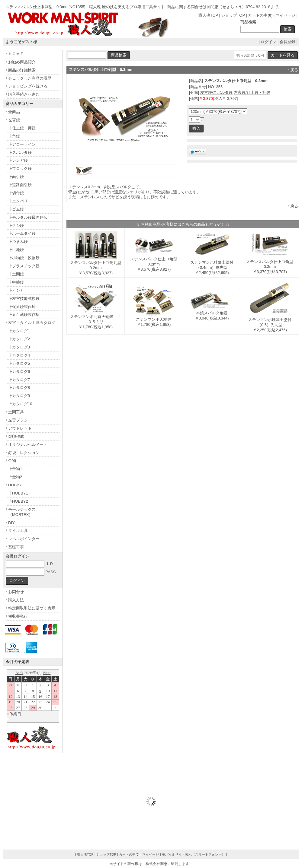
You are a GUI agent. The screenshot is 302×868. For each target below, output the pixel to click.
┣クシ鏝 (16, 226)
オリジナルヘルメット (28, 445)
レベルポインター (24, 539)
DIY (11, 523)
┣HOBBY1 (18, 493)
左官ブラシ (18, 420)
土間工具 (16, 412)
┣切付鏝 (16, 193)
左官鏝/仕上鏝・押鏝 (252, 92)
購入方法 (16, 600)
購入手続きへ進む (24, 94)
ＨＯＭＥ (16, 54)
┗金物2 (15, 477)
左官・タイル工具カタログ (32, 323)
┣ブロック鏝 (20, 169)
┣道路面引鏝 (20, 185)
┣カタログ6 (19, 372)
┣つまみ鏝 (18, 242)
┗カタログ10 (20, 404)
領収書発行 (18, 616)
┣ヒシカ (16, 290)
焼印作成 (16, 436)
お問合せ (16, 592)
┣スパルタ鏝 (20, 153)
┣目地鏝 (16, 250)
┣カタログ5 (19, 363)
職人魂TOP (208, 15)
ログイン (268, 42)
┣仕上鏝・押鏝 (22, 128)
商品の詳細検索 (22, 70)
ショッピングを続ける (28, 86)
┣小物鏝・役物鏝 (24, 258)
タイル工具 (18, 531)
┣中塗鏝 (16, 282)
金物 (12, 461)
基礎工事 (16, 547)
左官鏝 (14, 120)
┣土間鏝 (16, 274)
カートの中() (260, 15)
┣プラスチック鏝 (24, 266)
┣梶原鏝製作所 (22, 307)
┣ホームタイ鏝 (22, 233)
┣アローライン (22, 144)
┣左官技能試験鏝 (24, 299)
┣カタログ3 (19, 347)
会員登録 (288, 42)
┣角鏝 (14, 136)
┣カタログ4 (19, 355)
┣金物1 (15, 469)
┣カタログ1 (19, 331)
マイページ (286, 15)
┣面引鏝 (16, 177)
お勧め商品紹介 (22, 62)
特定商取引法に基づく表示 (32, 608)
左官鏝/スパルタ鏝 (217, 92)
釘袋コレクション (24, 453)
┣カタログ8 (19, 388)
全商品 (14, 112)
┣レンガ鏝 (18, 160)
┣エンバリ (18, 201)
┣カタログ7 (19, 380)
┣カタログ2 (19, 339)
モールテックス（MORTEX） (22, 512)
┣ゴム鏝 (16, 209)
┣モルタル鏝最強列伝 (28, 217)
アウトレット (20, 428)
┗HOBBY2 (18, 501)
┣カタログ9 (19, 396)
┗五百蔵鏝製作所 (24, 315)
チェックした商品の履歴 (30, 78)
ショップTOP (233, 15)
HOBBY (15, 485)
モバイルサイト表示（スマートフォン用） (193, 854)
